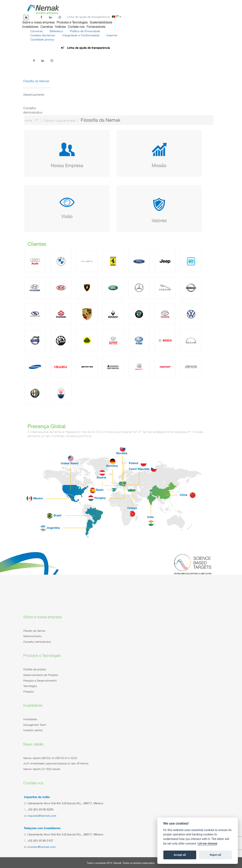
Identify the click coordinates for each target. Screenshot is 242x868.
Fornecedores (96, 27)
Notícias (60, 27)
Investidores (30, 27)
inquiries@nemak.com (42, 816)
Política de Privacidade (85, 31)
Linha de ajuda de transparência (88, 17)
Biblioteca (56, 31)
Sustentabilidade (101, 22)
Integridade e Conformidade (81, 35)
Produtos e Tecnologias (72, 22)
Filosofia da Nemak (36, 81)
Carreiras (47, 27)
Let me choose (208, 844)
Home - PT (31, 121)
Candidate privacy (42, 39)
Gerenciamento (34, 94)
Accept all (180, 855)
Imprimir (112, 35)
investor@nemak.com (42, 847)
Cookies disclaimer (43, 35)
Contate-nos (76, 27)
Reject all (215, 855)
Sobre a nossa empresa (38, 22)
